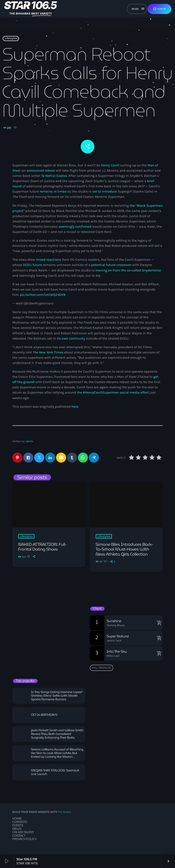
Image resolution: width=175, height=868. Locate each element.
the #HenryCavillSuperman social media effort (113, 392)
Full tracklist (102, 668)
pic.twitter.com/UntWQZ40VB (43, 295)
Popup (159, 9)
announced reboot (41, 170)
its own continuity (71, 338)
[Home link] (31, 9)
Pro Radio (64, 812)
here (75, 407)
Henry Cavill (110, 165)
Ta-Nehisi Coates (54, 176)
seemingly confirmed (75, 227)
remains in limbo (53, 191)
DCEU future (32, 265)
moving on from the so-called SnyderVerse (128, 270)
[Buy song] (158, 623)
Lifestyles (11, 39)
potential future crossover (111, 265)
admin (30, 441)
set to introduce (105, 191)
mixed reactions (48, 260)
